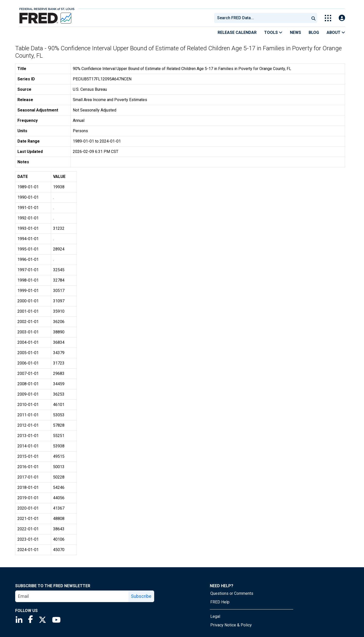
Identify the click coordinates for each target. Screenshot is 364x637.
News (295, 32)
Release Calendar (237, 32)
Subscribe (141, 596)
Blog (314, 32)
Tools (273, 32)
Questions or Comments (232, 593)
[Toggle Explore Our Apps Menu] (328, 18)
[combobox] (261, 18)
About (336, 32)
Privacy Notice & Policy (231, 625)
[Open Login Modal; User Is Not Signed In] (342, 18)
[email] (72, 596)
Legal (215, 616)
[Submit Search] (313, 18)
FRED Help (220, 602)
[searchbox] (263, 18)
